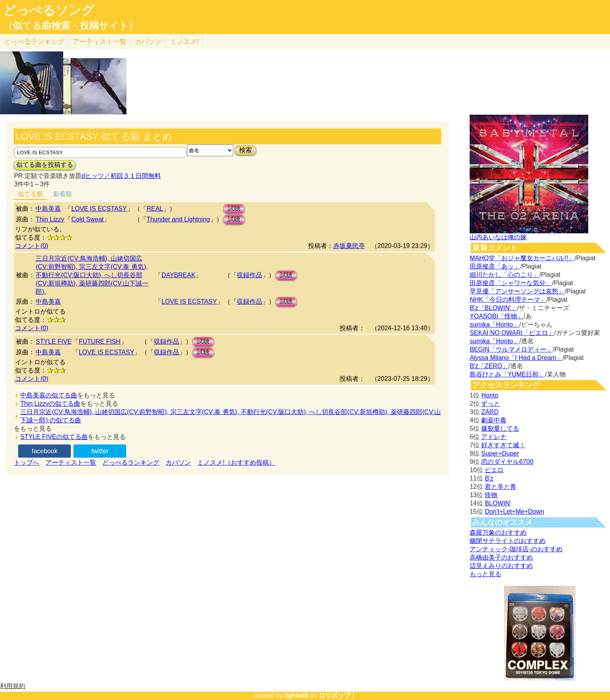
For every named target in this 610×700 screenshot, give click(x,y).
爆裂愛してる (500, 429)
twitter (100, 451)
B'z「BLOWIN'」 (493, 308)
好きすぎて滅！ (503, 445)
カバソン (148, 42)
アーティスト (100, 42)
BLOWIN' (498, 503)
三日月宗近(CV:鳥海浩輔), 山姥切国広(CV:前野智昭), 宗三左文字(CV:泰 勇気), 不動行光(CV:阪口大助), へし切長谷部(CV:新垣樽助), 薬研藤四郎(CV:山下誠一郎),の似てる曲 (230, 416)
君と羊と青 (500, 487)
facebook (44, 451)
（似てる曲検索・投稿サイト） (71, 26)
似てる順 (30, 194)
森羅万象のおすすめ (498, 533)
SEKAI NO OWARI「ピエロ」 (512, 333)
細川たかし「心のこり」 (504, 275)
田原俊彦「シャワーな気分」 (511, 283)
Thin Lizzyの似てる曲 (50, 404)
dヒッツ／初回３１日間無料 (121, 176)
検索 (246, 150)
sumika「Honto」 (494, 324)
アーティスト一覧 (71, 463)
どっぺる (34, 42)
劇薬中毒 (494, 420)
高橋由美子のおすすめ (501, 557)
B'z (489, 478)
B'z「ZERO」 (489, 366)
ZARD (490, 412)
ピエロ (494, 470)
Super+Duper (500, 453)
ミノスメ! (184, 42)
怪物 (491, 495)
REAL (155, 209)
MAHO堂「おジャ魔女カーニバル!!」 (522, 258)
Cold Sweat (87, 219)
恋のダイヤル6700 (507, 462)
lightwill (296, 695)
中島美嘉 (48, 209)
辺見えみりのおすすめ (501, 566)
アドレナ (494, 437)
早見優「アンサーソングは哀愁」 (517, 291)
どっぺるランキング (131, 463)
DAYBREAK (178, 275)
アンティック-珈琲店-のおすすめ (516, 549)
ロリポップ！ (338, 695)
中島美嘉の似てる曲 (49, 395)
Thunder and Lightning (178, 219)
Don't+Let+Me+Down (514, 512)
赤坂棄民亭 (349, 246)
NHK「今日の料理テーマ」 (508, 300)
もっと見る (485, 574)
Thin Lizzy (50, 219)
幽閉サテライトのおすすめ (508, 541)
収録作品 (249, 275)
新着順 (62, 194)
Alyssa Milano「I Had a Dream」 (516, 358)
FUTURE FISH (100, 341)
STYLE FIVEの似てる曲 (54, 437)
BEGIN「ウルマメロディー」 (511, 349)
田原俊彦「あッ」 (495, 266)
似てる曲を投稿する (45, 165)
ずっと (491, 404)
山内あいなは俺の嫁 (498, 237)
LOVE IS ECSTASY (99, 209)
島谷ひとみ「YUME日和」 (507, 374)
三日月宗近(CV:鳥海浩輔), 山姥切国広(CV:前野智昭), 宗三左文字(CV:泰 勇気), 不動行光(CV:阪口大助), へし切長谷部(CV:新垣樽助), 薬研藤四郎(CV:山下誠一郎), (92, 275)
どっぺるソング (49, 10)
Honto (490, 395)
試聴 (234, 209)
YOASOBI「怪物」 (497, 316)
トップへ (26, 463)
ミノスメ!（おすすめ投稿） (236, 463)
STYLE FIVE (54, 341)
